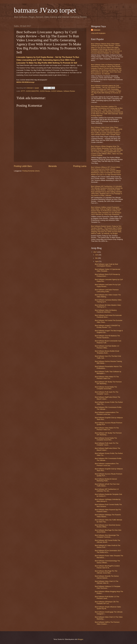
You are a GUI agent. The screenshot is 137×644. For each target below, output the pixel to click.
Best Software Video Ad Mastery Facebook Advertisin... (106, 311)
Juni (97, 255)
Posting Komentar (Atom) (31, 171)
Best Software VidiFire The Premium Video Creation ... (107, 623)
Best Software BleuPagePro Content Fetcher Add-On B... (107, 567)
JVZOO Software (57, 91)
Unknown (97, 30)
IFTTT (23, 91)
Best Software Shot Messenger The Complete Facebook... (107, 536)
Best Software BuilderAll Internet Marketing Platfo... (106, 480)
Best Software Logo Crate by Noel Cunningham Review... (106, 265)
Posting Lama (80, 166)
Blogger (80, 639)
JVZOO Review (45, 91)
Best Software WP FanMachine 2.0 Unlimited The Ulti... (107, 490)
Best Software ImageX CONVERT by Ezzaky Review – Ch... (107, 326)
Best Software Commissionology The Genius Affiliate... (107, 562)
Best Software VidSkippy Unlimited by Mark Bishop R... (108, 500)
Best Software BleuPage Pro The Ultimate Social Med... (106, 572)
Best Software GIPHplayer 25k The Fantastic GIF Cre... (107, 603)
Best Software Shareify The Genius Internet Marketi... (107, 577)
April (97, 261)
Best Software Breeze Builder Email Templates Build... (107, 352)
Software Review (69, 91)
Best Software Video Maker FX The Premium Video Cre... (107, 378)
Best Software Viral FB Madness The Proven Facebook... (107, 337)
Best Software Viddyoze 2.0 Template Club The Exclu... (108, 587)
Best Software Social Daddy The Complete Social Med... (106, 388)
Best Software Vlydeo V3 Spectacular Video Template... (108, 270)
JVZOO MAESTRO (32, 91)
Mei (97, 258)
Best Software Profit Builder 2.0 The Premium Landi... (107, 597)
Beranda (53, 166)
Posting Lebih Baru (23, 166)
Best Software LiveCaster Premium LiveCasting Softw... (107, 291)
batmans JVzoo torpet (45, 10)
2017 (95, 252)
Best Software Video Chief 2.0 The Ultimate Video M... (107, 582)
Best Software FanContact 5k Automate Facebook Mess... (108, 316)
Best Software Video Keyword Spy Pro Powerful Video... (108, 510)
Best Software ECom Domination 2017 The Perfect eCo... (108, 551)
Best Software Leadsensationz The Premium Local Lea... (107, 413)
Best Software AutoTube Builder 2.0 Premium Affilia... (107, 347)
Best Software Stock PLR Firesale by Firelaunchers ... (107, 275)
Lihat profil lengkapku (98, 33)
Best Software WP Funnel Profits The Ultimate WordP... (107, 541)
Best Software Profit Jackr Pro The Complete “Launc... (107, 393)
